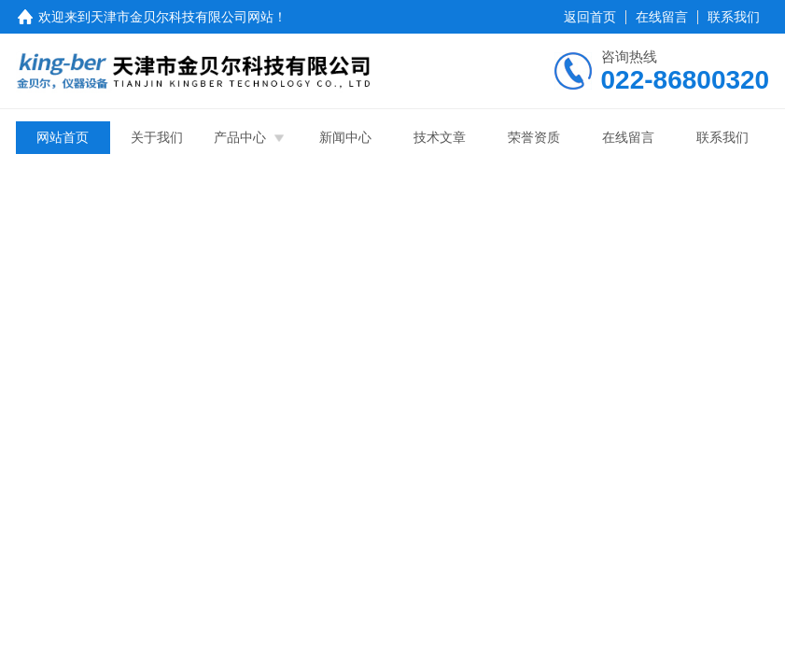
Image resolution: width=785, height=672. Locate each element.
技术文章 (440, 137)
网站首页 (63, 137)
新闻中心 (345, 137)
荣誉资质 (534, 137)
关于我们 (157, 137)
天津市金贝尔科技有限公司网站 (182, 17)
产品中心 (240, 137)
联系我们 (734, 17)
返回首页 (590, 17)
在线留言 (662, 17)
